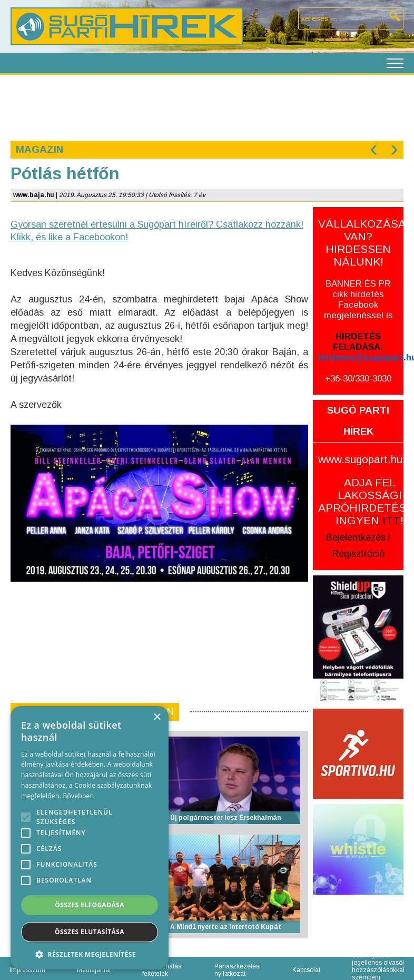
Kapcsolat (306, 970)
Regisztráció (358, 554)
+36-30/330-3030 (358, 379)
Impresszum (27, 970)
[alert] (90, 838)
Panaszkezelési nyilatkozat (238, 970)
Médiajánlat (94, 970)
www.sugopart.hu (360, 459)
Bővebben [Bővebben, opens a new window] (78, 796)
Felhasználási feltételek (162, 970)
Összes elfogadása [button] (90, 905)
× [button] (157, 717)
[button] (90, 954)
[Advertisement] (206, 106)
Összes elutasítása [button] (90, 932)
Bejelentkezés (356, 537)
